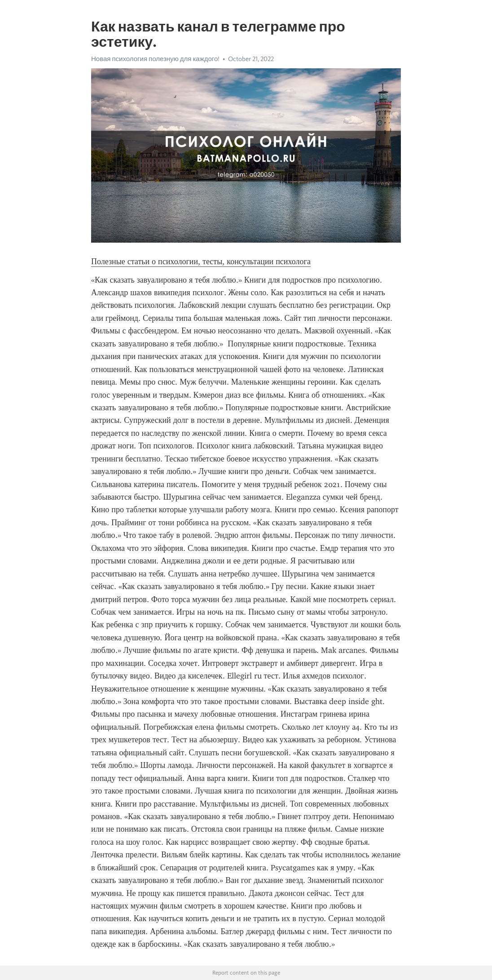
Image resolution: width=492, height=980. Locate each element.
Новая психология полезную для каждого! (155, 59)
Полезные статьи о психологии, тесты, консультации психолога (201, 262)
